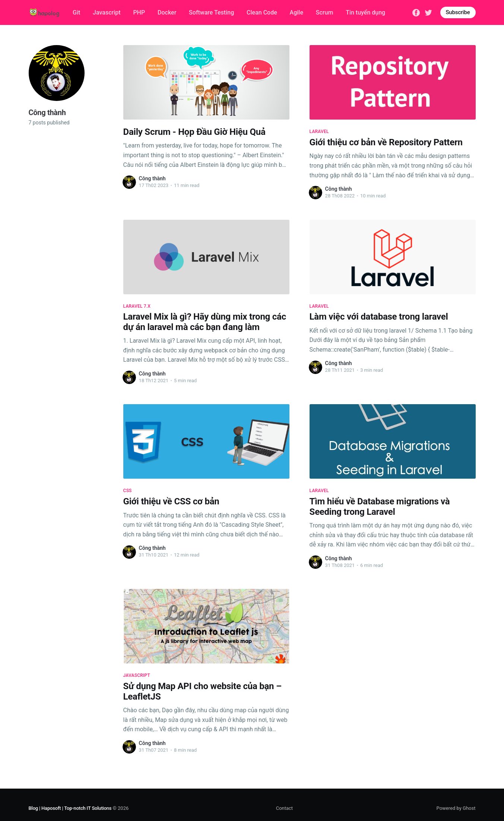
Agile (297, 12)
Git (76, 12)
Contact (284, 808)
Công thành (152, 178)
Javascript (107, 12)
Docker (167, 12)
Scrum (325, 12)
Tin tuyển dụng (365, 12)
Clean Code (262, 12)
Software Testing (211, 12)
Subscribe (458, 12)
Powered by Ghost (456, 808)
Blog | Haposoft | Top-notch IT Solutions (70, 808)
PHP (139, 12)
